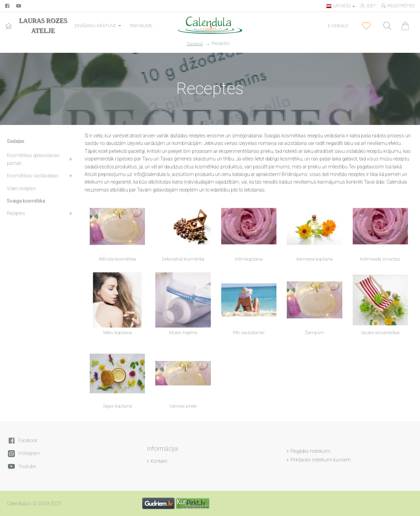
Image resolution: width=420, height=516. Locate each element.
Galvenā (195, 44)
